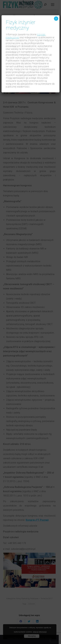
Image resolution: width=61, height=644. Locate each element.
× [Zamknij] (56, 19)
